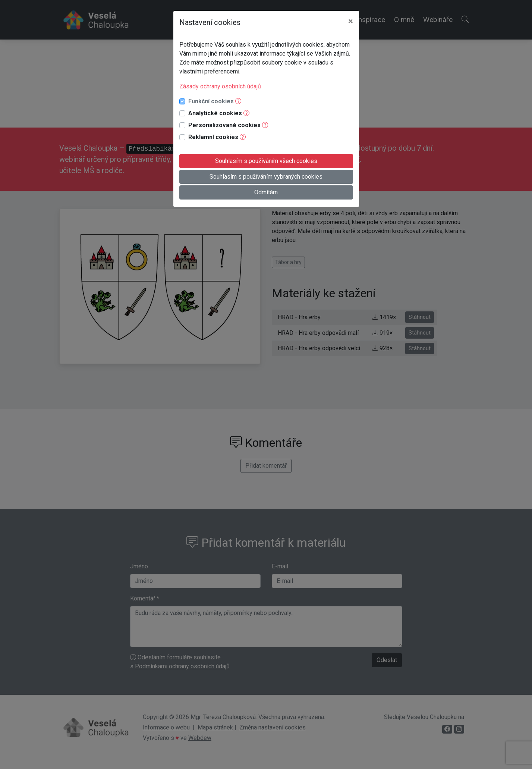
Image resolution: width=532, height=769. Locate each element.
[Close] (351, 21)
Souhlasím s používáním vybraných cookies (266, 177)
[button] (238, 101)
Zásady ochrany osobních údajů (220, 86)
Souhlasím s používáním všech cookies (266, 161)
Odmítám (266, 192)
